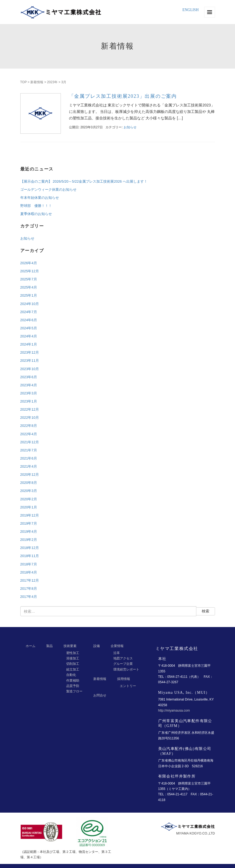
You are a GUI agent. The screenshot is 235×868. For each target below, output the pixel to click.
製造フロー (74, 691)
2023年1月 (29, 401)
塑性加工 (73, 653)
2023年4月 (29, 385)
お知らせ (130, 127)
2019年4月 (29, 532)
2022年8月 (29, 426)
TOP (24, 82)
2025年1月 (29, 295)
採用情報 (124, 679)
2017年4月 (29, 597)
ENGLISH (191, 10)
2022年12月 (30, 409)
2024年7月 (29, 312)
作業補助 (73, 681)
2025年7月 (29, 279)
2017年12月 (30, 580)
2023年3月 (29, 393)
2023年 (52, 82)
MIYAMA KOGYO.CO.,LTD (196, 833)
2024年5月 (29, 328)
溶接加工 (73, 658)
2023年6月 (29, 377)
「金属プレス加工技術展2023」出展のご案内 (123, 96)
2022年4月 (29, 434)
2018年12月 (30, 548)
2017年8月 (29, 589)
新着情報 (37, 82)
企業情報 (117, 646)
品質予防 (73, 686)
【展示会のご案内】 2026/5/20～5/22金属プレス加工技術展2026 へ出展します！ (84, 181)
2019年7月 (29, 523)
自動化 (71, 675)
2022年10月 (30, 418)
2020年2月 (29, 499)
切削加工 (73, 664)
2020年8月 (29, 483)
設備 (97, 646)
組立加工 (73, 669)
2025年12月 (30, 271)
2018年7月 (29, 564)
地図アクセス (123, 658)
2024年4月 (29, 336)
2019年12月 (30, 515)
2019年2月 (29, 540)
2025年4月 (29, 287)
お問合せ (100, 695)
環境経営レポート (126, 669)
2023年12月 (30, 352)
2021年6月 (29, 458)
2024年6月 (29, 320)
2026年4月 (29, 263)
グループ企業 (123, 664)
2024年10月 (30, 304)
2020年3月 (29, 491)
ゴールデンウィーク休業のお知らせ (48, 190)
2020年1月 (29, 507)
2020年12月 (30, 475)
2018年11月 (30, 556)
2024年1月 (29, 344)
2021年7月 (29, 450)
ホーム (31, 646)
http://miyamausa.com (174, 711)
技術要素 (70, 646)
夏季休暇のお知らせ (36, 214)
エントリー (128, 686)
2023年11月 (30, 361)
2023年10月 (30, 369)
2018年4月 (29, 572)
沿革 (117, 653)
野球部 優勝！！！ (36, 206)
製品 (49, 646)
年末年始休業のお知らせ (40, 198)
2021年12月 (30, 442)
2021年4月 (29, 466)
